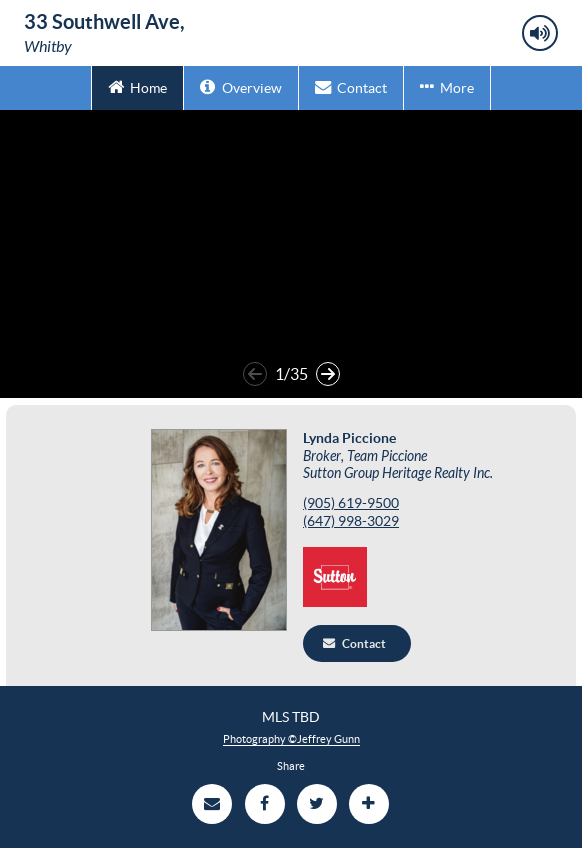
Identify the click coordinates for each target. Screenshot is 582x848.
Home (137, 86)
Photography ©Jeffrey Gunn (291, 739)
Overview (240, 86)
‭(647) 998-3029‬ (351, 521)
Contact (351, 86)
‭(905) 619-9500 (351, 503)
